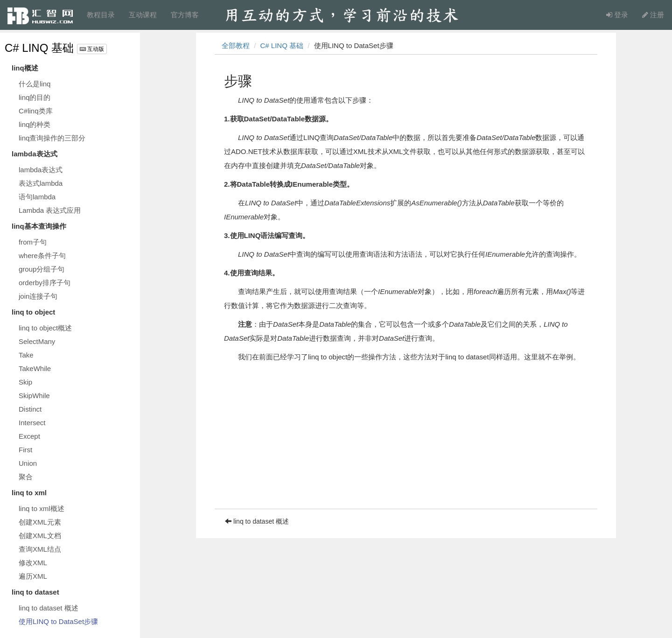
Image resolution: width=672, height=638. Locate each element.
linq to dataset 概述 (49, 608)
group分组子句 (42, 269)
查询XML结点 (40, 549)
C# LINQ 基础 (39, 48)
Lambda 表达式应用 (50, 210)
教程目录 (101, 15)
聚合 (26, 477)
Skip (25, 382)
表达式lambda (41, 183)
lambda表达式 (41, 170)
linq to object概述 (45, 328)
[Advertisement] (406, 443)
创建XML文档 (40, 536)
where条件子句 (42, 256)
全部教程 (236, 46)
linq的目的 (35, 97)
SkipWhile (34, 396)
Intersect (32, 423)
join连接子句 (38, 296)
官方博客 (185, 15)
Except (29, 436)
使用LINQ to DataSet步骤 (58, 621)
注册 (653, 15)
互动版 (92, 49)
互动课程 (143, 15)
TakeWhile (35, 368)
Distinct (30, 409)
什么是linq (35, 84)
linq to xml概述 (42, 508)
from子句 (33, 242)
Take (26, 355)
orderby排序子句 (45, 283)
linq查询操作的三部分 (52, 138)
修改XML (33, 563)
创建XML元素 (40, 522)
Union (28, 463)
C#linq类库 (36, 111)
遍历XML (33, 576)
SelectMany (37, 341)
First (25, 450)
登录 (617, 15)
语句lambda (37, 197)
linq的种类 (35, 124)
